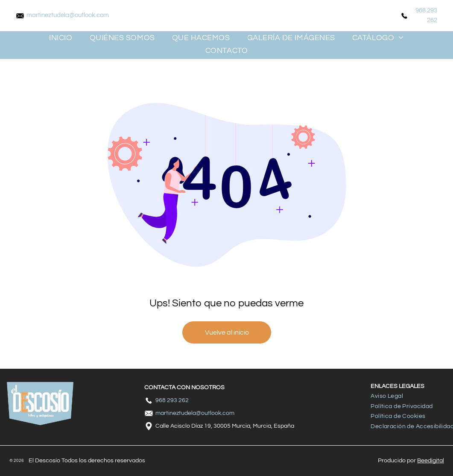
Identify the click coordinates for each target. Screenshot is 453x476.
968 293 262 (172, 400)
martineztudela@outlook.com (68, 15)
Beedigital (431, 461)
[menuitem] (61, 38)
